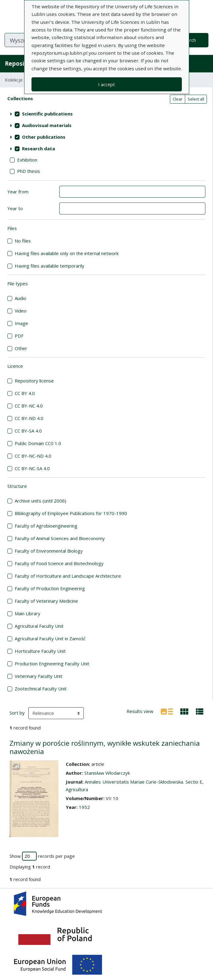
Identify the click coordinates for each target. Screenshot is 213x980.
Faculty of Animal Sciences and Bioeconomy (60, 538)
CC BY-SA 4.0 (28, 431)
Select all (196, 99)
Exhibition (27, 160)
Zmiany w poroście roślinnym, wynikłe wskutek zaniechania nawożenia (105, 747)
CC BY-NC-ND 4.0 (33, 456)
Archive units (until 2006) (40, 501)
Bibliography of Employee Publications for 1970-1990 (71, 513)
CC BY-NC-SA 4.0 (32, 468)
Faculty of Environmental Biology (49, 551)
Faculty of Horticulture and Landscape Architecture (68, 576)
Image (21, 323)
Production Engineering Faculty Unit (52, 664)
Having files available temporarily (50, 266)
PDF (19, 336)
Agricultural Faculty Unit (39, 626)
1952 (84, 807)
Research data (39, 148)
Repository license (34, 381)
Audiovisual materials (47, 125)
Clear (178, 99)
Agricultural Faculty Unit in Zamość (50, 638)
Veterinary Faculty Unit (39, 676)
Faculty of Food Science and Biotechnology (59, 563)
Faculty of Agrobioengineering (46, 526)
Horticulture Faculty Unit (40, 651)
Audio (20, 298)
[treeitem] (106, 114)
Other (21, 348)
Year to (15, 208)
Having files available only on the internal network (67, 253)
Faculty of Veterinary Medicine (46, 601)
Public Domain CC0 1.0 (38, 443)
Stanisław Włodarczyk (107, 773)
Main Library (28, 613)
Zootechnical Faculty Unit (41, 689)
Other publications (44, 137)
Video (21, 311)
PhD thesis (29, 171)
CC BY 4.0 (25, 393)
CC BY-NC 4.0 (29, 406)
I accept (106, 84)
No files (23, 241)
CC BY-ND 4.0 (29, 418)
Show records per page (42, 856)
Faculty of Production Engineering (50, 588)
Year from (18, 192)
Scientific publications (47, 114)
